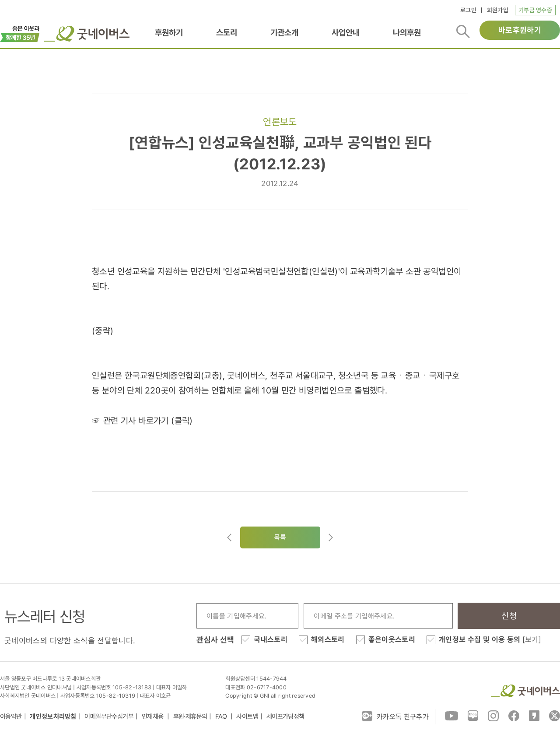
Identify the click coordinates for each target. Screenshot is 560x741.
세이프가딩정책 (285, 716)
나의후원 (407, 32)
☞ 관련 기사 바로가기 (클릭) (142, 421)
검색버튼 (463, 32)
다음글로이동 (331, 537)
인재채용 (153, 716)
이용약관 (11, 716)
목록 (280, 537)
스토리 (227, 32)
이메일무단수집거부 (109, 716)
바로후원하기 (520, 30)
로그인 (468, 10)
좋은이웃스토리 (392, 639)
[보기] (532, 639)
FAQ (222, 716)
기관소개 (284, 32)
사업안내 (346, 32)
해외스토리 (328, 639)
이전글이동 (229, 537)
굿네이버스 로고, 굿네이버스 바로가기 (87, 34)
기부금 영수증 (535, 10)
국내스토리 (271, 639)
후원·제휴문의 (190, 716)
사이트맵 (247, 716)
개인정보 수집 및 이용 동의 (490, 639)
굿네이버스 (525, 691)
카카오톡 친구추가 (395, 716)
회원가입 (498, 10)
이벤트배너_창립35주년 (20, 33)
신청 (509, 616)
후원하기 (169, 32)
